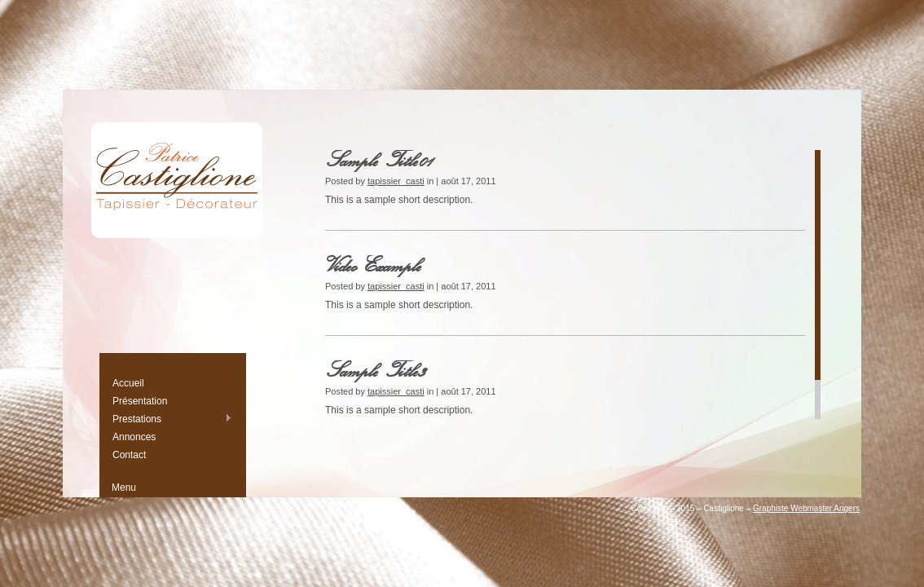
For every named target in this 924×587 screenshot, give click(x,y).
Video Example (374, 265)
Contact (129, 455)
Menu (124, 488)
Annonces (134, 437)
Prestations (172, 419)
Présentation (140, 401)
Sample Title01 (380, 159)
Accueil (128, 383)
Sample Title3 (376, 370)
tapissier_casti (396, 181)
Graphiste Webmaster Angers (806, 508)
